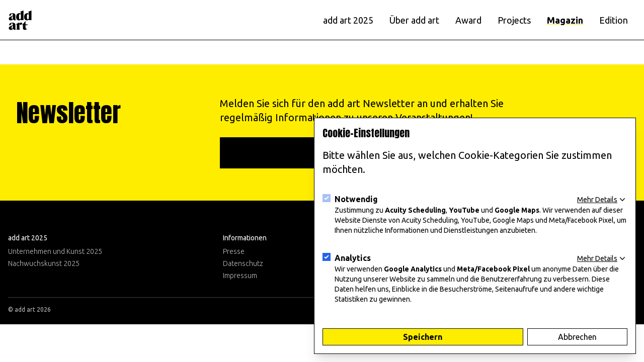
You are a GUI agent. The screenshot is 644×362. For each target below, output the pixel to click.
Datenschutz (243, 263)
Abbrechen (577, 337)
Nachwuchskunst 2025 (44, 263)
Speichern (423, 337)
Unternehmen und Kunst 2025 (55, 251)
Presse (234, 251)
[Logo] (20, 20)
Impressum (240, 276)
